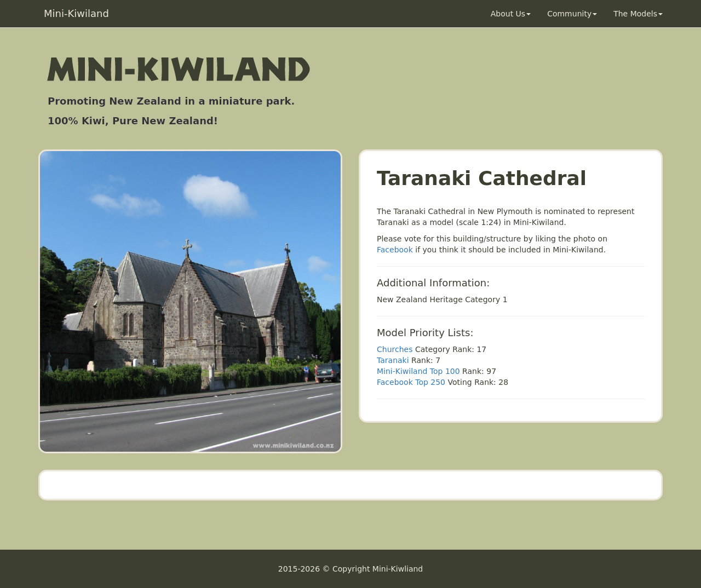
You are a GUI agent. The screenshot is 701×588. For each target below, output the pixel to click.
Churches (395, 349)
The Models (638, 14)
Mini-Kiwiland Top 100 (418, 371)
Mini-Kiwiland (76, 13)
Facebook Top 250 (411, 382)
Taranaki (393, 360)
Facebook (395, 250)
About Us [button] (511, 14)
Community (572, 14)
